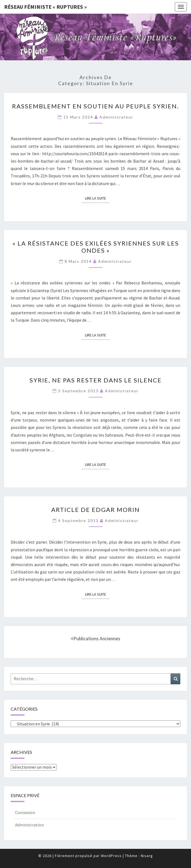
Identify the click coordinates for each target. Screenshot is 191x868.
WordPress (111, 856)
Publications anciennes (95, 638)
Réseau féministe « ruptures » (45, 7)
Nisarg (147, 856)
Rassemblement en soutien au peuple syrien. (95, 106)
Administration (29, 825)
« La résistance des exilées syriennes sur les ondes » (96, 247)
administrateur (116, 117)
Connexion (25, 812)
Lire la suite (97, 198)
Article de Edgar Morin (95, 510)
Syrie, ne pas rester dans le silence (96, 380)
